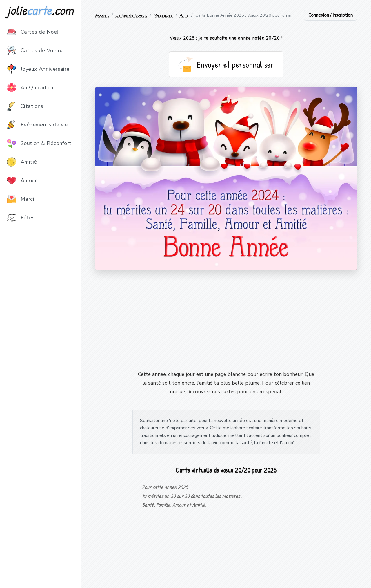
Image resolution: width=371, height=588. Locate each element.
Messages (163, 15)
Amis (184, 15)
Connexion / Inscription (331, 15)
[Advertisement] (226, 320)
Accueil (102, 15)
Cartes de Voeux (131, 15)
